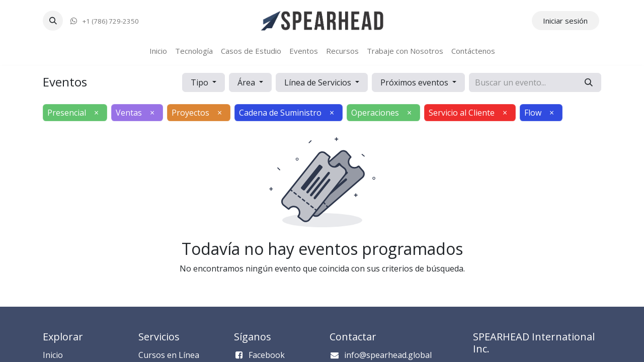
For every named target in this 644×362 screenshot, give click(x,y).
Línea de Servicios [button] (319, 82)
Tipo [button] (200, 82)
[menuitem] (158, 51)
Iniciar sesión (565, 21)
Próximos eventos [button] (415, 82)
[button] (53, 21)
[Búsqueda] (589, 82)
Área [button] (247, 82)
